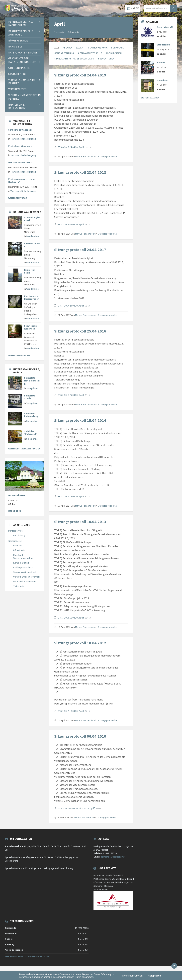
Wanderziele (33, 236)
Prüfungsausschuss (23, 567)
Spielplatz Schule (30, 397)
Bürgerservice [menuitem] (18, 40)
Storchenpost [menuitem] (18, 74)
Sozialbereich (114, 53)
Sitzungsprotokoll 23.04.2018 (80, 172)
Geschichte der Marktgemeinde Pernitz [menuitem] (24, 60)
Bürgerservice (15, 531)
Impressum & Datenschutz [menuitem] (17, 106)
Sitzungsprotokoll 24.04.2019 (80, 75)
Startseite (59, 32)
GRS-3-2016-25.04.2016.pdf (71, 395)
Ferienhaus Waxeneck (20, 146)
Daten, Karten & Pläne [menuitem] (23, 52)
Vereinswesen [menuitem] (17, 89)
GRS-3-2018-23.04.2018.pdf (71, 224)
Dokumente (73, 32)
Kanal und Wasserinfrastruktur (23, 557)
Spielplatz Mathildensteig (32, 381)
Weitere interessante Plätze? (24, 449)
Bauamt (80, 48)
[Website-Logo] (17, 10)
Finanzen (18, 546)
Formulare (117, 48)
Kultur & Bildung (21, 563)
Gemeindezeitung (64, 53)
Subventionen (106, 59)
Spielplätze (32, 388)
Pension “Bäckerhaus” (21, 163)
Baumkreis (163, 80)
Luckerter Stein (30, 271)
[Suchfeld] (160, 8)
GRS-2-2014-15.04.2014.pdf (71, 496)
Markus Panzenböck (85, 156)
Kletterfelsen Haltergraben (32, 298)
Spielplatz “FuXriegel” (31, 433)
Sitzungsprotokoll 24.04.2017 (80, 250)
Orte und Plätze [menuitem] (19, 68)
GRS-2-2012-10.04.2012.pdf (71, 711)
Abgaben (68, 48)
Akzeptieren (154, 976)
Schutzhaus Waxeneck (20, 130)
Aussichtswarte (32, 245)
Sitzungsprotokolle (90, 53)
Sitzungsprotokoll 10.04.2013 (80, 522)
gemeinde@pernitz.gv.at (113, 857)
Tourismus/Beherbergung (23, 139)
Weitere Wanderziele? (20, 355)
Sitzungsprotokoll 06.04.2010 (80, 736)
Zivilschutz (19, 586)
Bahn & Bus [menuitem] (15, 46)
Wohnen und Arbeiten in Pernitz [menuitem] (25, 97)
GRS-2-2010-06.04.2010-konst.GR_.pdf (76, 808)
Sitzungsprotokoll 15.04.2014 (80, 420)
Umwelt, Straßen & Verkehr (27, 577)
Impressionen (17, 495)
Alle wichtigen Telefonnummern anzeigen (27, 957)
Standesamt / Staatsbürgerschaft (74, 59)
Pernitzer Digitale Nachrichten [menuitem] (21, 23)
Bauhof (161, 62)
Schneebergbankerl (32, 219)
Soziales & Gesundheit (25, 572)
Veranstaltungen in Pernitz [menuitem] (22, 82)
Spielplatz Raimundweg (31, 415)
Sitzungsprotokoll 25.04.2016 (80, 331)
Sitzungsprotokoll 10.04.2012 (80, 643)
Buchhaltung (19, 535)
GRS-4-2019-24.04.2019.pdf (71, 147)
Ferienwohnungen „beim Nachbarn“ (22, 180)
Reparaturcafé (165, 27)
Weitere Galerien (150, 98)
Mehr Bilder (15, 511)
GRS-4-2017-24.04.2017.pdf (71, 306)
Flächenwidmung (98, 48)
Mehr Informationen (133, 976)
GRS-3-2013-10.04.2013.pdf (71, 618)
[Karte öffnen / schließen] (133, 8)
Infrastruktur (20, 550)
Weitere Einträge (18, 198)
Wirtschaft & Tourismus (25, 582)
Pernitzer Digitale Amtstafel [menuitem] (21, 33)
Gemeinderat (15, 541)
